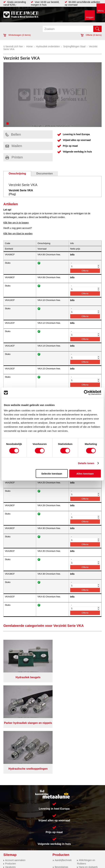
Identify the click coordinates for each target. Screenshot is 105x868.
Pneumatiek (85, 783)
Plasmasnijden (13, 835)
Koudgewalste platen (16, 818)
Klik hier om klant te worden (18, 234)
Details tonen (86, 463)
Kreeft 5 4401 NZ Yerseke (76, 817)
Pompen (59, 787)
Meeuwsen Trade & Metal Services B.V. (41, 853)
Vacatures (10, 766)
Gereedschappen (64, 790)
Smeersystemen (87, 790)
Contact (9, 777)
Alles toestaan (85, 473)
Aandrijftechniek (63, 760)
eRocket (81, 862)
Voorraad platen (13, 832)
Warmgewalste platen (16, 838)
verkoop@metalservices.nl (77, 823)
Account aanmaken (15, 760)
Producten (11, 763)
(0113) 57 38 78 (71, 820)
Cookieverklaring (67, 855)
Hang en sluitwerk (88, 766)
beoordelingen (92, 867)
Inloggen (90, 17)
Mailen (14, 146)
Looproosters (62, 783)
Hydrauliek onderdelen (48, 46)
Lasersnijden (12, 825)
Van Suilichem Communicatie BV (44, 862)
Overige (59, 800)
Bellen (13, 134)
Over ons (69, 853)
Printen (14, 157)
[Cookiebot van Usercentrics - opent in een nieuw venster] (86, 393)
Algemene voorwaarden (42, 855)
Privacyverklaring (86, 853)
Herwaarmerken (14, 821)
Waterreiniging (62, 794)
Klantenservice (13, 770)
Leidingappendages (65, 777)
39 (83, 867)
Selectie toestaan (52, 473)
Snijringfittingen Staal (74, 46)
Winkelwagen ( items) (17, 35)
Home (29, 46)
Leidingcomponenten (88, 780)
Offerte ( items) (91, 35)
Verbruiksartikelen (88, 787)
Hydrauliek (11, 828)
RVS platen (11, 815)
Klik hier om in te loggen (16, 223)
